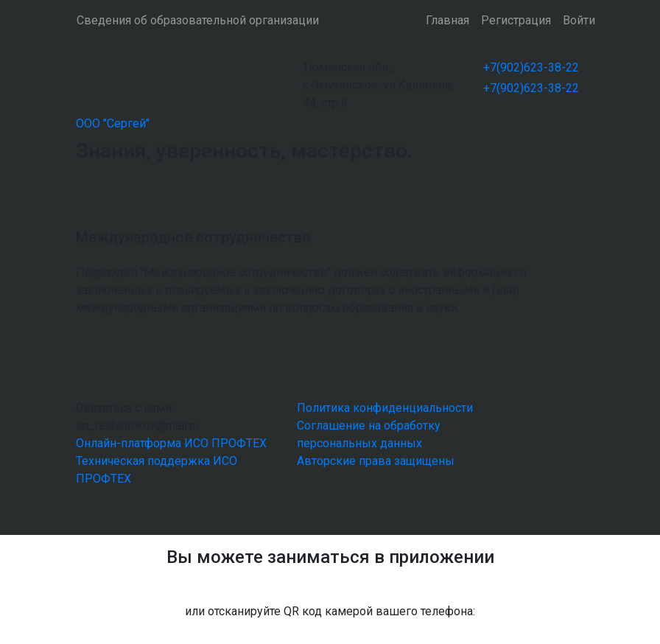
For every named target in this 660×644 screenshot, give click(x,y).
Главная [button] (447, 20)
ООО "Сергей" (113, 123)
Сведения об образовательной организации (198, 20)
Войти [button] (579, 20)
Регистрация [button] (516, 20)
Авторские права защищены (376, 461)
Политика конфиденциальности (385, 408)
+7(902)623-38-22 (531, 67)
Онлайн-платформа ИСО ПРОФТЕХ (171, 443)
